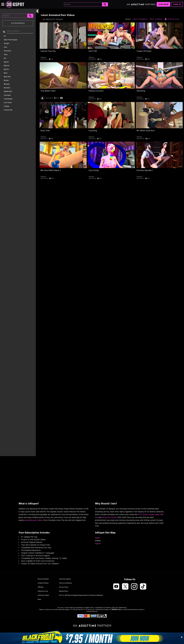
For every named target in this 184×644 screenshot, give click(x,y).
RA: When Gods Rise (146, 131)
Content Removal (92, 611)
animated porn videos (33, 520)
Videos (98, 541)
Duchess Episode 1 (145, 170)
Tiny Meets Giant (48, 91)
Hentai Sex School (109, 517)
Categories (18, 23)
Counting (93, 131)
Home (97, 538)
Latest (128, 19)
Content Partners (43, 583)
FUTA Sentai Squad (146, 514)
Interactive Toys (43, 591)
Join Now (163, 4)
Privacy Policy (64, 587)
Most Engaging (140, 19)
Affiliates (41, 587)
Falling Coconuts (96, 91)
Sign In (177, 4)
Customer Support (65, 579)
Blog (39, 599)
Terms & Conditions (65, 583)
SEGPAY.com (116, 609)
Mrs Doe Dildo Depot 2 (51, 170)
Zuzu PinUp (94, 170)
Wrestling (141, 91)
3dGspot (43, 57)
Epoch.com (50, 609)
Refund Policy (64, 591)
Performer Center (43, 595)
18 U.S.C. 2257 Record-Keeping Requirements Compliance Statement (81, 595)
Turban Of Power (144, 51)
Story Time (45, 131)
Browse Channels (43, 579)
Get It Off (93, 51)
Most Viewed (156, 19)
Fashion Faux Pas (48, 51)
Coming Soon (172, 19)
